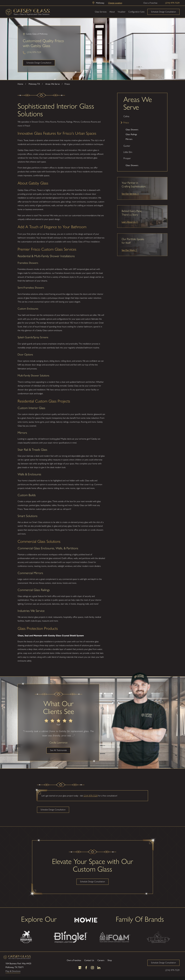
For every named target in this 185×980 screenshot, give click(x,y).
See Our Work (128, 250)
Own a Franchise (150, 3)
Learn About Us (129, 222)
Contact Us (89, 960)
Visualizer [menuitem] (122, 12)
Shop (110, 960)
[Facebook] (86, 968)
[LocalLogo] (28, 12)
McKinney (100, 3)
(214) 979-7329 (172, 3)
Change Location (115, 3)
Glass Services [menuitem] (101, 12)
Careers (101, 960)
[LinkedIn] (99, 968)
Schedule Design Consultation (163, 12)
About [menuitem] (112, 12)
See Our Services (129, 193)
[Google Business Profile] (80, 968)
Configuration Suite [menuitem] (136, 12)
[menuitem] (142, 116)
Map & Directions (13, 971)
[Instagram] (92, 968)
